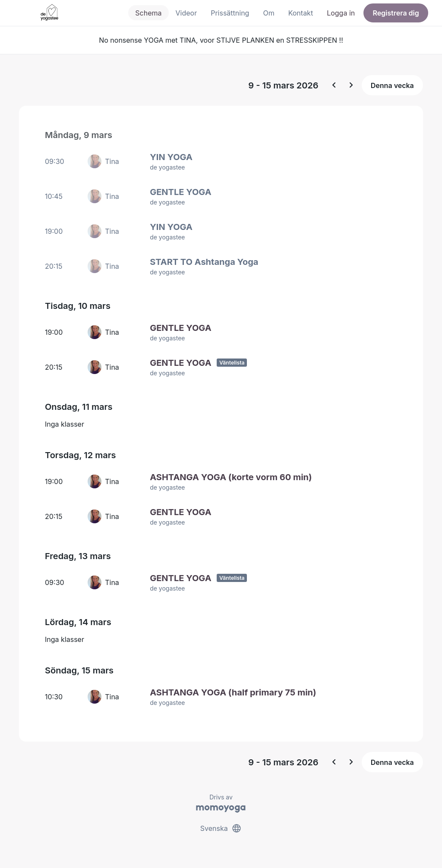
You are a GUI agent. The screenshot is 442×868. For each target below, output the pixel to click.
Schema (148, 13)
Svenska (221, 828)
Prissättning (230, 13)
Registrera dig (396, 13)
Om (268, 13)
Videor (186, 13)
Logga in (341, 13)
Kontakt (301, 13)
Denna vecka (392, 85)
